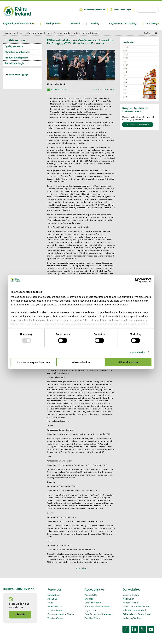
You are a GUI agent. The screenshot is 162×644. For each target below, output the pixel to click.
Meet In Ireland (130, 603)
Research (75, 24)
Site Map (89, 599)
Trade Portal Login (122, 10)
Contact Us (53, 595)
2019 (125, 68)
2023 (125, 54)
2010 (125, 97)
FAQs (50, 603)
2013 (125, 90)
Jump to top (81, 568)
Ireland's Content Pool (134, 610)
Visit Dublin (128, 599)
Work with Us (55, 607)
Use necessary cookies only (34, 362)
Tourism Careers (56, 618)
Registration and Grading (123, 24)
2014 (125, 86)
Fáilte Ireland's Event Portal (136, 614)
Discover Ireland (131, 595)
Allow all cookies (128, 362)
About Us (52, 599)
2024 (125, 51)
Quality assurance (14, 46)
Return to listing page (18, 75)
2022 (125, 58)
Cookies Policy (92, 618)
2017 (125, 76)
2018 (125, 72)
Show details (137, 352)
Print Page (148, 33)
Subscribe (20, 615)
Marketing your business (17, 52)
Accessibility (91, 595)
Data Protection (93, 603)
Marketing (152, 24)
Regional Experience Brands (18, 24)
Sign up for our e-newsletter (138, 124)
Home (20, 33)
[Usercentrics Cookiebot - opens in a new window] (137, 280)
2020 (126, 65)
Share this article (58, 89)
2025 (125, 47)
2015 (125, 83)
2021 (125, 61)
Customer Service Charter (61, 614)
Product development (16, 58)
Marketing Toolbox (132, 618)
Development (52, 24)
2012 (125, 93)
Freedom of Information (97, 607)
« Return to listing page (104, 89)
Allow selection (81, 362)
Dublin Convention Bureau (136, 607)
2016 (125, 79)
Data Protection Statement (98, 614)
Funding (95, 24)
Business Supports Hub (95, 10)
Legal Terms (91, 610)
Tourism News (55, 610)
